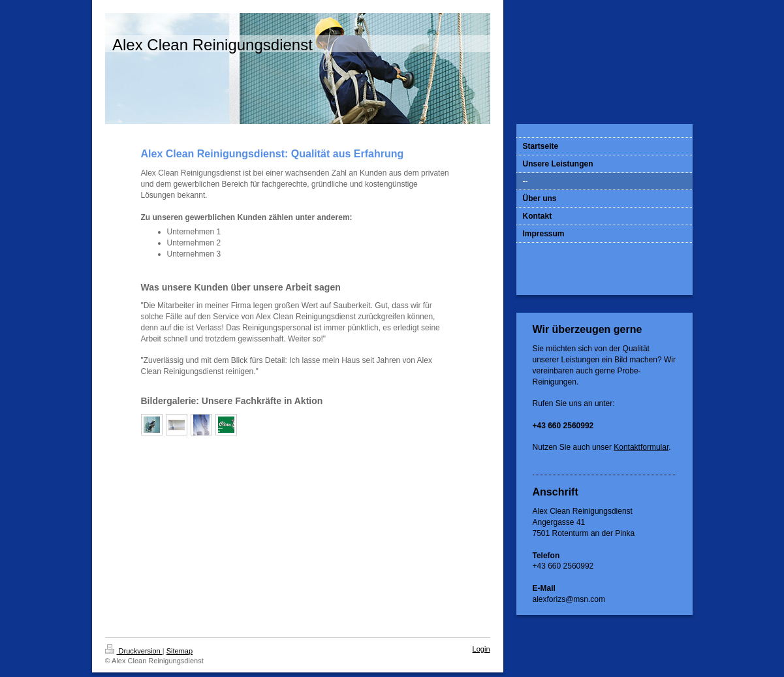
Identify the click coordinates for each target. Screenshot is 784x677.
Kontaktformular (641, 447)
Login (481, 649)
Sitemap (180, 651)
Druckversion (134, 651)
